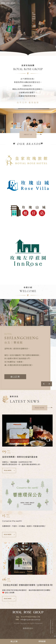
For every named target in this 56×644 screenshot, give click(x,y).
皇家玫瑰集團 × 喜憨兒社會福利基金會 (20, 457)
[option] (28, 28)
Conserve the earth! (12, 521)
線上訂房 (14, 641)
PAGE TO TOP (53, 628)
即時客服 (42, 641)
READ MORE (10, 471)
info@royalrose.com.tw (30, 620)
